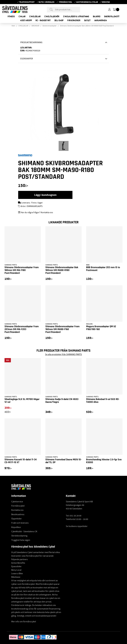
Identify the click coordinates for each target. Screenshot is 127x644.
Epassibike (16, 566)
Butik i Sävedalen (47, 2)
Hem (13, 26)
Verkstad (106, 2)
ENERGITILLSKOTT (112, 16)
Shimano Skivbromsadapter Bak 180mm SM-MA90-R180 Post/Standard (87, 26)
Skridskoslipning (19, 536)
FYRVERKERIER (74, 20)
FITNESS (11, 16)
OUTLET (87, 20)
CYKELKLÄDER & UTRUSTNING (76, 16)
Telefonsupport (27, 2)
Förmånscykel (66, 2)
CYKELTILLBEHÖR (52, 16)
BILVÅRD (97, 16)
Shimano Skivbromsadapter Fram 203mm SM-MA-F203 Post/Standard (22, 329)
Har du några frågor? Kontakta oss (37, 212)
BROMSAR (35, 26)
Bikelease (16, 577)
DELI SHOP (59, 20)
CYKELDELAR (35, 16)
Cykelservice (17, 502)
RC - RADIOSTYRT (43, 20)
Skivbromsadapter (49, 26)
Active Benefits (18, 563)
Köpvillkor (16, 527)
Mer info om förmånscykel (24, 622)
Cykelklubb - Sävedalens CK (24, 531)
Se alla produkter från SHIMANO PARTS (63, 354)
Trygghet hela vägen (21, 540)
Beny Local (16, 570)
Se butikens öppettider (77, 526)
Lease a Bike (17, 574)
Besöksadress (18, 514)
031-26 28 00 (75, 516)
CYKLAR (22, 16)
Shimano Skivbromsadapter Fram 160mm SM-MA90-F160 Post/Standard (62, 329)
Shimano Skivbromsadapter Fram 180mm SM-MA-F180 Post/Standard (22, 270)
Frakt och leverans (20, 523)
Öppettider (16, 519)
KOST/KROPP (26, 20)
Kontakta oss (17, 510)
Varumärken (101, 20)
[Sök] (63, 10)
